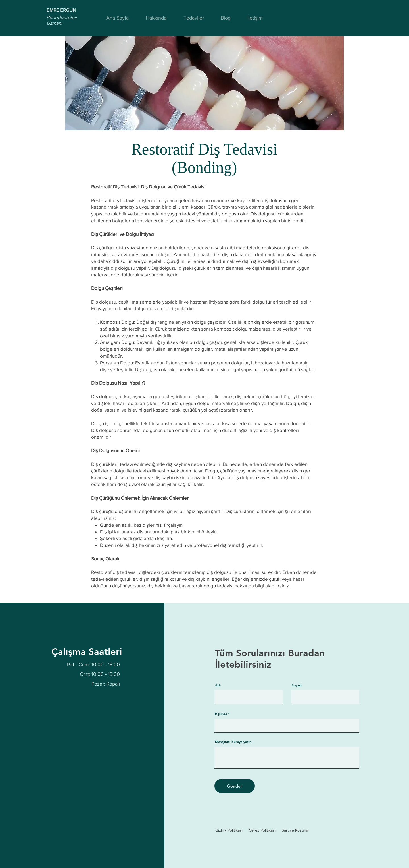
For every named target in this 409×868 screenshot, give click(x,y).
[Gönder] (235, 786)
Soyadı (297, 685)
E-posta (221, 713)
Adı (218, 685)
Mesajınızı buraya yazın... (235, 742)
